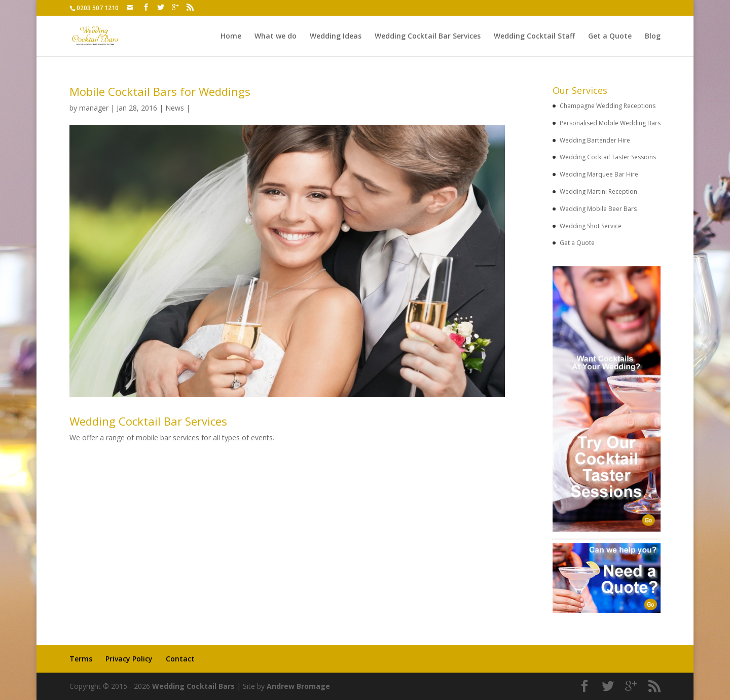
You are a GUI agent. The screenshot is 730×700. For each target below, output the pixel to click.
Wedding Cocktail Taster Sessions (608, 157)
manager (94, 108)
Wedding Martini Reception (598, 191)
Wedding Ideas (336, 37)
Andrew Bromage (298, 686)
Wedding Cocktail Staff (534, 37)
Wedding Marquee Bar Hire (599, 174)
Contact (180, 659)
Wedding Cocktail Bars (193, 686)
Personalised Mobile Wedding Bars (610, 123)
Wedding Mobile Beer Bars (598, 209)
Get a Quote (610, 37)
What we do (276, 37)
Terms (81, 659)
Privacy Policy (129, 659)
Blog (653, 37)
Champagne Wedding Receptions (608, 106)
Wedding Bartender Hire (595, 140)
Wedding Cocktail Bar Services (428, 37)
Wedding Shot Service (591, 226)
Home (231, 37)
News (175, 108)
